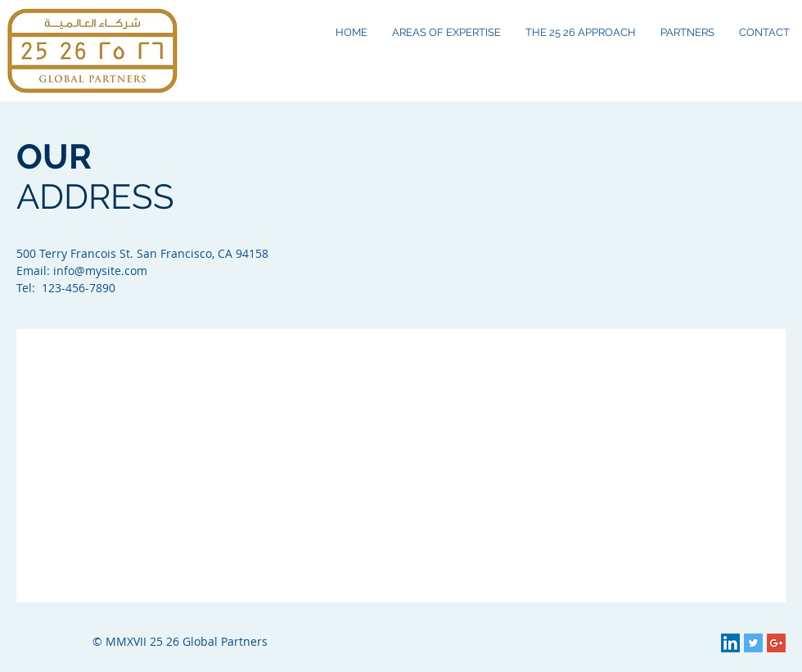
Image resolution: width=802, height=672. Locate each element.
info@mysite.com (100, 271)
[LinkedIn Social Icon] (730, 643)
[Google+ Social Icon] (776, 643)
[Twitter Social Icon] (753, 643)
